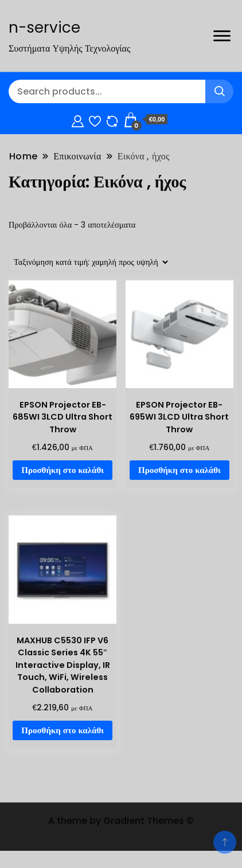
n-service (44, 28)
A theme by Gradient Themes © (121, 821)
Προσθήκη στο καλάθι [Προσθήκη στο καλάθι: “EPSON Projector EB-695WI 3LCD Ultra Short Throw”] (179, 470)
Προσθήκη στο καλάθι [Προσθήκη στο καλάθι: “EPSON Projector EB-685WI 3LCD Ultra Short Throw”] (63, 470)
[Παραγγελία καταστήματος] (89, 262)
